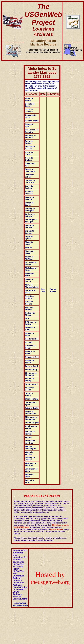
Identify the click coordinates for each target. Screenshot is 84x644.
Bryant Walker (53, 290)
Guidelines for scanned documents (20, 560)
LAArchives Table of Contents (18, 578)
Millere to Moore (29, 280)
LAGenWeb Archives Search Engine (20, 585)
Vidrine (28, 437)
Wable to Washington (30, 447)
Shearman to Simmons (31, 374)
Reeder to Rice (32, 339)
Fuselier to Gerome (30, 148)
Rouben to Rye (32, 357)
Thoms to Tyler (32, 423)
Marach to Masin (30, 252)
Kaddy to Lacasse (29, 193)
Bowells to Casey (30, 105)
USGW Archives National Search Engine (20, 595)
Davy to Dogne (32, 121)
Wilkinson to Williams (31, 464)
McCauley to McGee (31, 263)
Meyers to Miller (29, 275)
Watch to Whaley (29, 453)
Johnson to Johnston (30, 181)
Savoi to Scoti (31, 366)
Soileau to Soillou (30, 389)
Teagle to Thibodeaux (30, 412)
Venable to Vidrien (30, 433)
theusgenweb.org (50, 582)
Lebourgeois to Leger (31, 221)
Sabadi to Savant (29, 362)
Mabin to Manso (29, 243)
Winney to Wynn (30, 476)
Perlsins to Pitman (30, 314)
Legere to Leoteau (29, 226)
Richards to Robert (30, 347)
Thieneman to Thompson (31, 418)
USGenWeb (18, 590)
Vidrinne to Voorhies (30, 442)
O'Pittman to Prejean (31, 323)
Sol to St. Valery (29, 394)
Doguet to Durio (29, 125)
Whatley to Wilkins (30, 459)
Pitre (27, 319)
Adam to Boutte (29, 99)
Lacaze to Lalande (29, 198)
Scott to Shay (31, 370)
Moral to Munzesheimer (32, 286)
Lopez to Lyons (29, 238)
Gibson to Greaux (29, 153)
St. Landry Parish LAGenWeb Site (18, 570)
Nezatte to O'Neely (30, 297)
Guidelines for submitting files (20, 553)
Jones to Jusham (29, 187)
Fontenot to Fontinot (30, 136)
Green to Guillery (29, 159)
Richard (29, 342)
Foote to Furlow (29, 142)
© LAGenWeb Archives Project (20, 604)
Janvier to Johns (30, 176)
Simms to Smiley (29, 380)
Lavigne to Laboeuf (30, 215)
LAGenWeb (18, 564)
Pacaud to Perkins (30, 308)
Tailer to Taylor (32, 408)
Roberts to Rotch (30, 352)
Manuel (28, 248)
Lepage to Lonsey (30, 232)
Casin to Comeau (29, 111)
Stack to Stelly (32, 399)
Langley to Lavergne (30, 209)
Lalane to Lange (29, 204)
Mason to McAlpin (29, 258)
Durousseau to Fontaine (32, 131)
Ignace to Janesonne (30, 170)
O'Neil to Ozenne (29, 303)
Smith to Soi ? (31, 384)
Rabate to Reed (29, 334)
